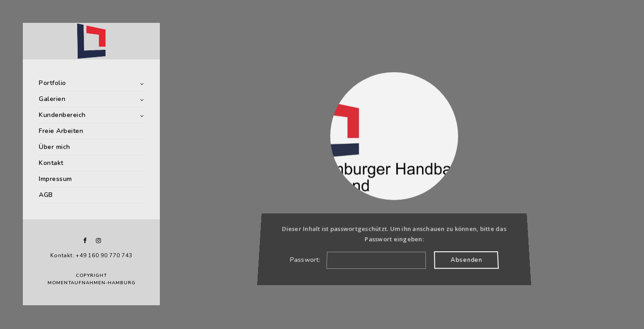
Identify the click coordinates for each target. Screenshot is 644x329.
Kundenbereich (62, 115)
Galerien (52, 99)
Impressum (55, 179)
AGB (46, 195)
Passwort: (357, 260)
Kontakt (51, 163)
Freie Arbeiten (61, 131)
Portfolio (53, 83)
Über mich (55, 147)
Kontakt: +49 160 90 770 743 (91, 255)
